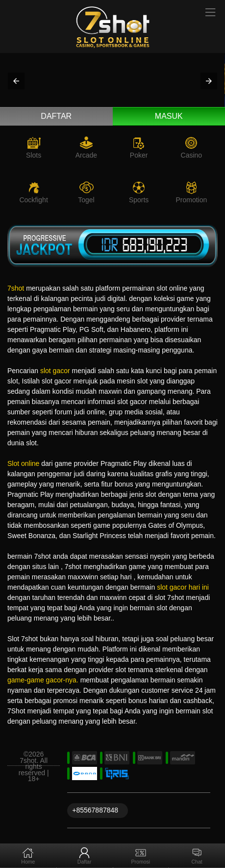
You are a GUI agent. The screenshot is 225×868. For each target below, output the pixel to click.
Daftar (56, 116)
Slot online (23, 463)
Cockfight (33, 200)
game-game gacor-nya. (43, 680)
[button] (16, 81)
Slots (34, 155)
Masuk (169, 116)
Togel (86, 200)
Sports (139, 200)
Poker (139, 155)
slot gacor (55, 371)
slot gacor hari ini (183, 587)
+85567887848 (95, 810)
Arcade (86, 155)
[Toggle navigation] (211, 13)
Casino (192, 155)
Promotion (191, 200)
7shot (16, 288)
